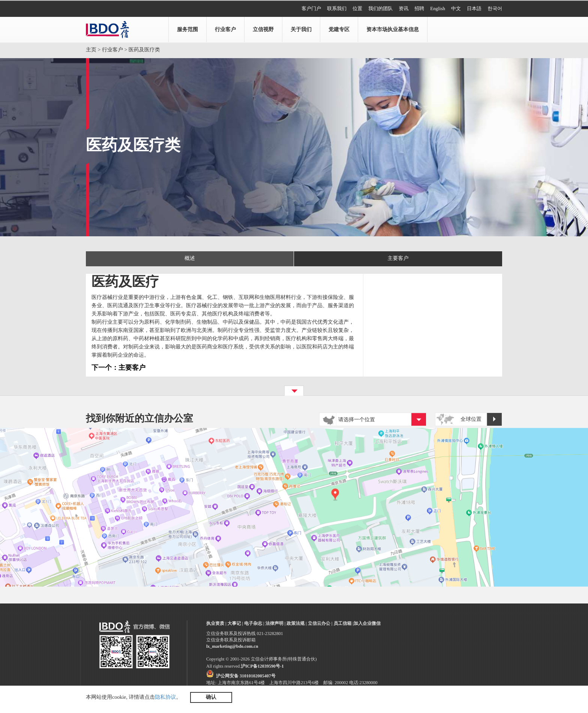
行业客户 (112, 50)
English (438, 8)
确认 (211, 697)
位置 (357, 8)
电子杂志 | (254, 623)
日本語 (474, 8)
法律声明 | (276, 623)
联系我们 (337, 8)
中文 (456, 8)
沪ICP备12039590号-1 (262, 666)
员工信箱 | (343, 623)
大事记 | (235, 623)
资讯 (403, 8)
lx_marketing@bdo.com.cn (232, 646)
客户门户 (311, 8)
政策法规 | (297, 623)
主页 (91, 50)
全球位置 (481, 420)
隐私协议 (165, 697)
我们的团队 (380, 8)
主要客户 (398, 259)
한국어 (495, 8)
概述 (190, 259)
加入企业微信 (367, 623)
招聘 (419, 8)
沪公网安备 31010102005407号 (246, 676)
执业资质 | (216, 623)
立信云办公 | (320, 623)
